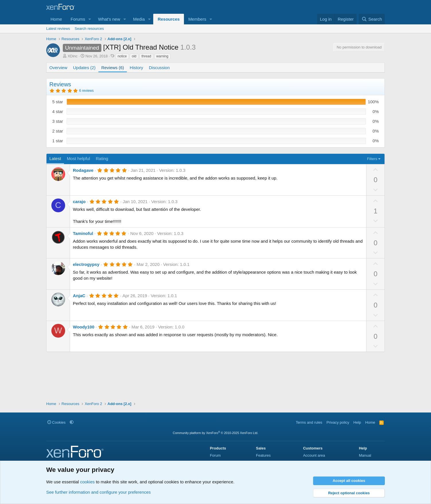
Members (197, 19)
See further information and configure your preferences (98, 492)
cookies (87, 482)
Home (56, 19)
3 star (58, 121)
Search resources (89, 29)
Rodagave (83, 170)
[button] (90, 19)
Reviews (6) (113, 68)
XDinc (73, 56)
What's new (109, 19)
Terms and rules (309, 422)
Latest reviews (58, 29)
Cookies (57, 422)
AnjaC (79, 296)
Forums (78, 19)
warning (162, 56)
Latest (55, 158)
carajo (79, 202)
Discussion (159, 68)
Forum (215, 455)
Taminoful (83, 233)
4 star (58, 111)
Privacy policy (338, 422)
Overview (58, 68)
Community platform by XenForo (215, 433)
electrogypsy (86, 264)
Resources (169, 19)
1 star (58, 141)
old (134, 56)
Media (139, 19)
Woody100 (84, 327)
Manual (365, 455)
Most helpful (78, 158)
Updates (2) (84, 68)
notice (122, 56)
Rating (102, 158)
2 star (58, 131)
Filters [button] (372, 159)
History (136, 68)
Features (263, 455)
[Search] (372, 19)
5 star (58, 102)
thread (146, 56)
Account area (314, 455)
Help (357, 422)
